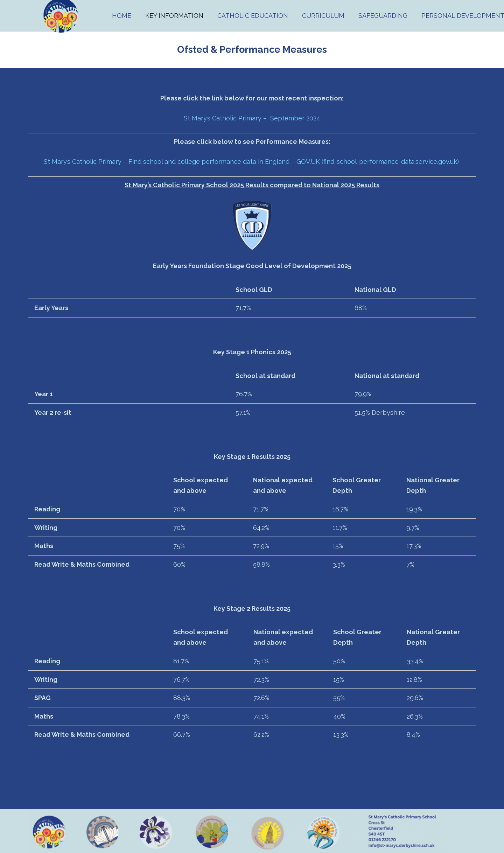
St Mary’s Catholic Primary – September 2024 (252, 118)
